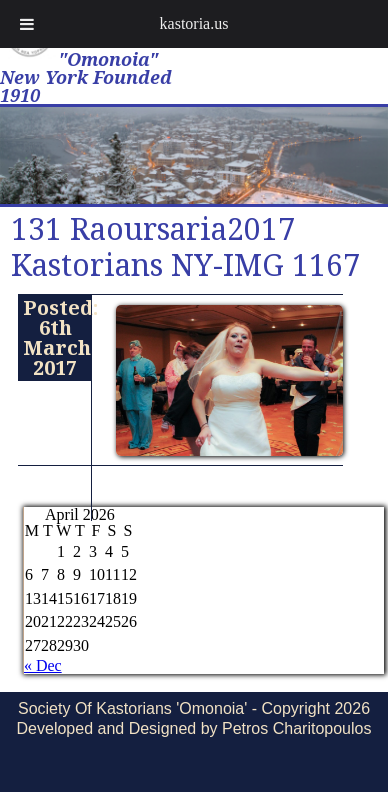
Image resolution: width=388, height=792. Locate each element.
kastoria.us (194, 23)
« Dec (43, 665)
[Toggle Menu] (27, 24)
